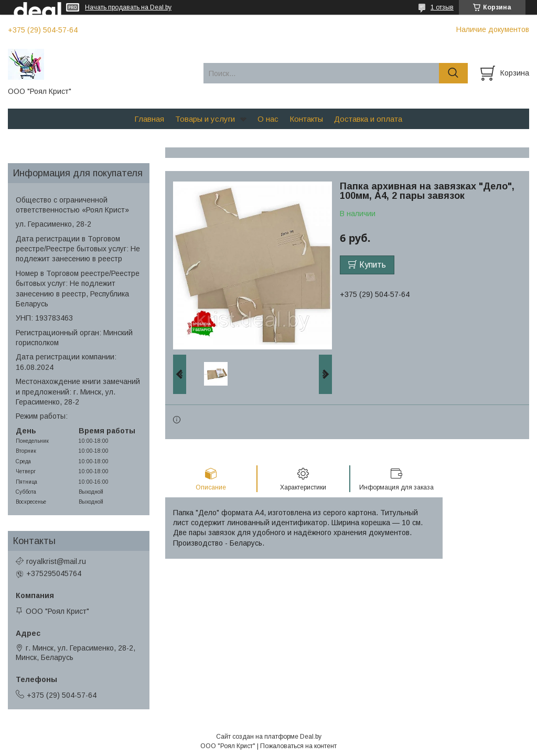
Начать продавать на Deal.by (128, 7)
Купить (373, 265)
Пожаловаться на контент (298, 746)
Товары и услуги (205, 119)
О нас (268, 119)
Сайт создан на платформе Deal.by (269, 737)
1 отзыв (442, 7)
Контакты (306, 119)
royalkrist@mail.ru (56, 561)
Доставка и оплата (368, 119)
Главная (149, 119)
